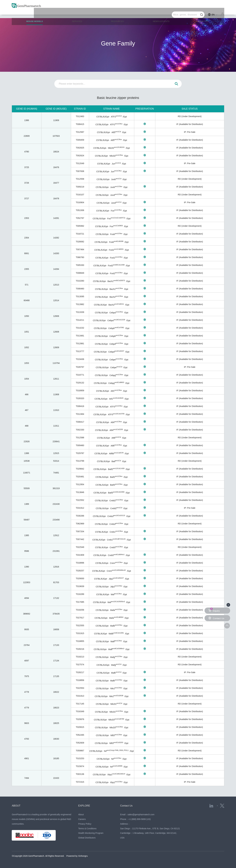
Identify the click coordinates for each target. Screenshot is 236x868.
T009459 (80, 140)
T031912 (80, 508)
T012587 (80, 132)
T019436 (80, 359)
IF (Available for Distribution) (190, 124)
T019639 (80, 586)
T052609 (80, 743)
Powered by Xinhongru (77, 856)
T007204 (80, 531)
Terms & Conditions (87, 829)
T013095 (80, 296)
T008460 (80, 289)
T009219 (80, 187)
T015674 (80, 766)
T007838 (80, 171)
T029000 (80, 578)
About (81, 814)
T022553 (80, 688)
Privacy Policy (85, 824)
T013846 (80, 492)
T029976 (80, 719)
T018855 (80, 641)
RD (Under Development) (190, 116)
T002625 (80, 148)
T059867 (80, 751)
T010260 (80, 281)
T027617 (80, 618)
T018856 (80, 680)
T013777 (80, 351)
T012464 (80, 414)
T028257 (80, 571)
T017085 (80, 602)
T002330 (80, 430)
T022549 (80, 547)
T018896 (80, 563)
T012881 (80, 343)
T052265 (80, 735)
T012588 (80, 438)
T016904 (80, 202)
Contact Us (127, 806)
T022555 (80, 625)
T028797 (80, 367)
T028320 (80, 398)
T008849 (80, 273)
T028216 (80, 649)
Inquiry (214, 610)
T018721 (80, 234)
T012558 (80, 179)
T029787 (80, 453)
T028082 (80, 242)
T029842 (80, 469)
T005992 (80, 226)
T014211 (80, 320)
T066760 (80, 257)
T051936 (80, 210)
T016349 (80, 711)
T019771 (80, 375)
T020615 (80, 727)
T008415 (80, 124)
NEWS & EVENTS (162, 14)
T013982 (80, 304)
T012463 (80, 116)
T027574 (80, 665)
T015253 (80, 758)
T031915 (80, 633)
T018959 (80, 391)
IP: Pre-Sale (190, 132)
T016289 (80, 594)
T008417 (80, 422)
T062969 (80, 524)
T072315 (80, 782)
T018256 (80, 610)
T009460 (80, 445)
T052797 (80, 218)
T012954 (80, 484)
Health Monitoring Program (91, 833)
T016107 (80, 195)
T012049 (80, 163)
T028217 (80, 672)
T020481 (80, 477)
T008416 (80, 406)
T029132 (80, 383)
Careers (82, 819)
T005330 (80, 265)
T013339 (80, 312)
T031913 (80, 696)
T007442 (80, 539)
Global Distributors (87, 838)
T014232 (80, 328)
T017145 (80, 704)
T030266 (80, 516)
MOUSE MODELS (36, 15)
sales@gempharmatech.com (141, 814)
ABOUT (16, 806)
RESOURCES (118, 14)
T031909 (80, 555)
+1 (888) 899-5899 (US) (140, 819)
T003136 (80, 774)
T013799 (80, 461)
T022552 (80, 500)
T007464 (80, 249)
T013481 (80, 336)
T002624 (80, 156)
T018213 (80, 657)
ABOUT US (204, 14)
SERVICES (78, 14)
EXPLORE (85, 806)
